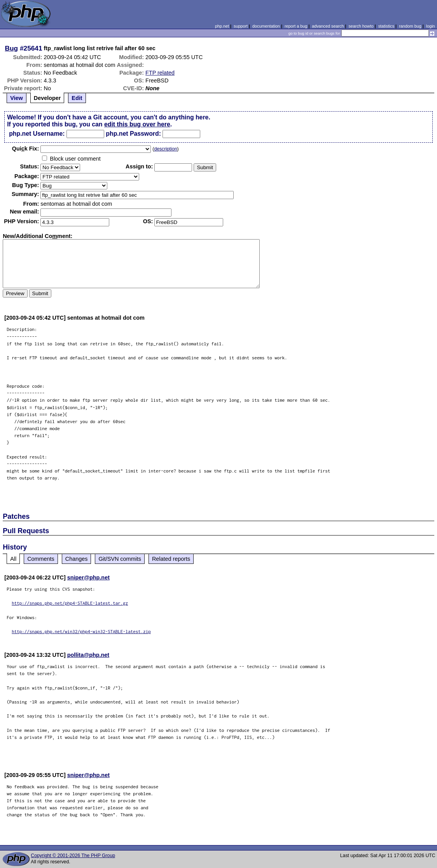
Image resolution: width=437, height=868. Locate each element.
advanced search (328, 26)
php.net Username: (37, 134)
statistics (386, 26)
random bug (410, 26)
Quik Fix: (26, 149)
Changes (77, 559)
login (431, 26)
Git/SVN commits (120, 559)
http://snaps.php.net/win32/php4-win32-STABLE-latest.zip (81, 631)
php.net (222, 26)
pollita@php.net (88, 655)
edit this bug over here (137, 124)
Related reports (171, 559)
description (165, 149)
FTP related (160, 73)
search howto (361, 26)
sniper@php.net (88, 577)
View (17, 98)
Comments (41, 559)
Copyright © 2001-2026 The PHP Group (73, 856)
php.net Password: (133, 134)
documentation (266, 26)
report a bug (296, 26)
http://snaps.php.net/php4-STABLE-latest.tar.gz (70, 603)
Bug (12, 48)
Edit (77, 98)
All (13, 559)
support (241, 26)
